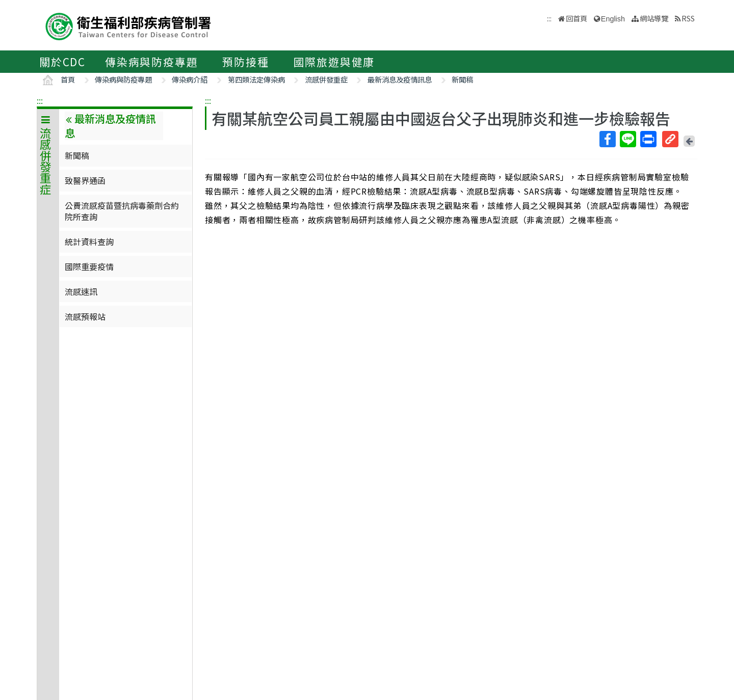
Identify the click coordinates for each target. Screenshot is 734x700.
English (613, 19)
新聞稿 (462, 79)
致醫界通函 (85, 180)
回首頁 (576, 18)
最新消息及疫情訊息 (400, 79)
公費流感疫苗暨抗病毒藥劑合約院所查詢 (122, 211)
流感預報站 (85, 316)
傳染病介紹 (190, 79)
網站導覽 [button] (654, 18)
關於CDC (62, 62)
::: (40, 100)
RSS (688, 18)
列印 (648, 139)
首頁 (68, 79)
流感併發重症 (326, 79)
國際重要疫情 (89, 266)
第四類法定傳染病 (256, 79)
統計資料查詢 (89, 241)
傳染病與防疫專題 (151, 62)
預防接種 (245, 62)
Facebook (607, 139)
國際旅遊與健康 (334, 62)
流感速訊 (81, 291)
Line (627, 139)
